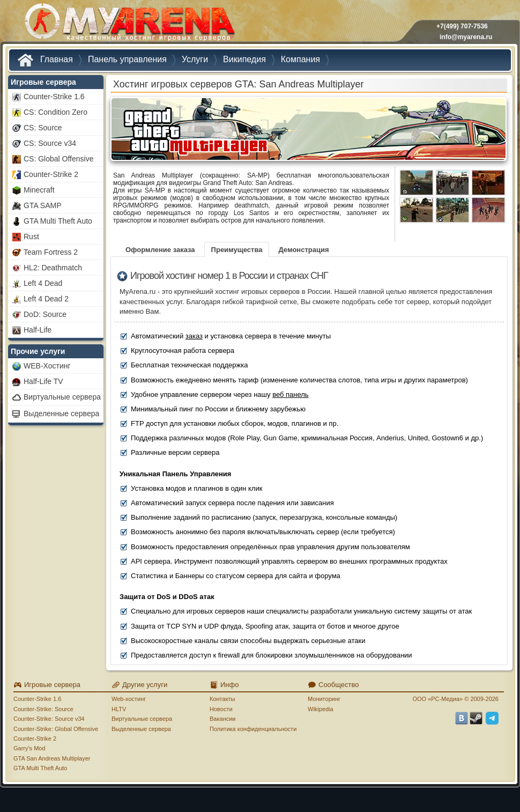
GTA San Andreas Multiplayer (52, 758)
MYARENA (129, 24)
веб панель (291, 394)
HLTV (119, 709)
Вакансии (223, 719)
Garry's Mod (29, 748)
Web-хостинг (129, 699)
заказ (194, 336)
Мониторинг (324, 699)
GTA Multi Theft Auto (40, 768)
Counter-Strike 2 (35, 739)
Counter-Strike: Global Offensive (56, 729)
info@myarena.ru (466, 37)
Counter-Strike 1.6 (37, 699)
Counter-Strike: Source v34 (49, 719)
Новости (221, 709)
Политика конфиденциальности (253, 729)
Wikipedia (321, 709)
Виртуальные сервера (142, 719)
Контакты (222, 699)
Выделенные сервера (141, 729)
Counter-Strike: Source (43, 709)
